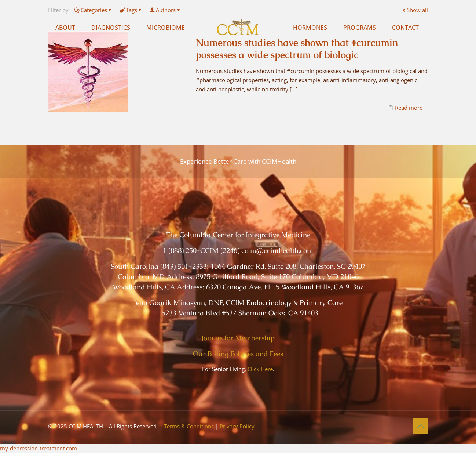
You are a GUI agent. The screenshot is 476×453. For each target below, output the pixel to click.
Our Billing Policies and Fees (238, 354)
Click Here (260, 369)
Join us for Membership (238, 338)
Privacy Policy (237, 426)
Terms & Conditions (189, 426)
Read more (409, 108)
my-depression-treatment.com (39, 448)
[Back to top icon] (420, 426)
